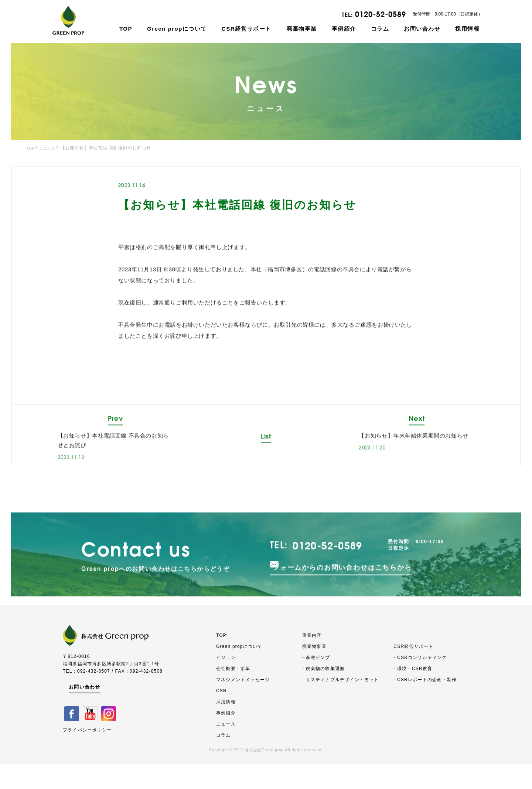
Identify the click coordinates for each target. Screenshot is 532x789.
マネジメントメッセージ (243, 705)
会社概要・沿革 (233, 694)
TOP (126, 29)
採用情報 (467, 29)
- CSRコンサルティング (420, 683)
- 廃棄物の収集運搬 (323, 694)
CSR (221, 716)
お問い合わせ (422, 29)
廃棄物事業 (302, 29)
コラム (380, 29)
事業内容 (312, 660)
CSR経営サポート (247, 29)
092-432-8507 (94, 696)
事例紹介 (344, 29)
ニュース (51, 148)
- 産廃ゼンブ (316, 683)
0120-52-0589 (381, 14)
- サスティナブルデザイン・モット (341, 705)
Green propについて (177, 29)
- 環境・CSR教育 (413, 694)
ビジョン (226, 683)
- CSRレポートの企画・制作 (425, 705)
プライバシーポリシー (87, 754)
